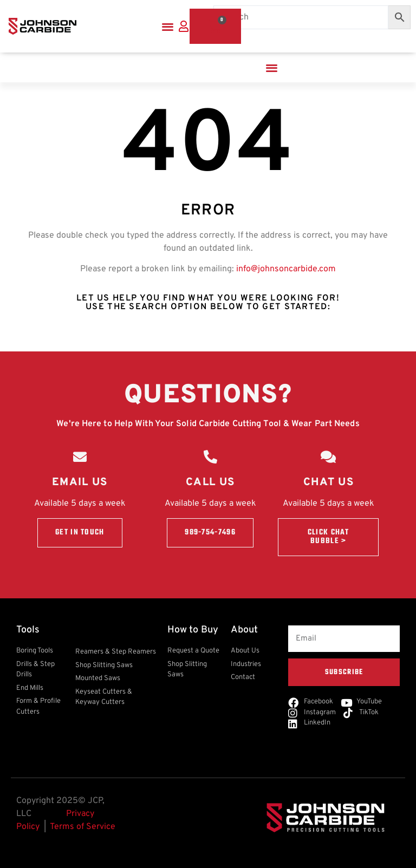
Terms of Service (83, 827)
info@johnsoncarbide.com (286, 269)
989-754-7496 (210, 533)
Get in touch (80, 533)
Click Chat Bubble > (329, 537)
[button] (168, 26)
